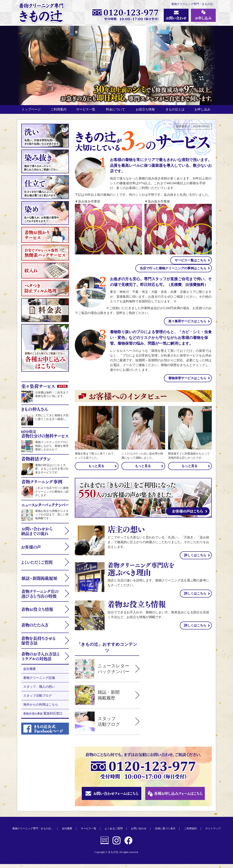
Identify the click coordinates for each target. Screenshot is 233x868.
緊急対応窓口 (43, 717)
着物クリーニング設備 (39, 682)
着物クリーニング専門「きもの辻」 (33, 833)
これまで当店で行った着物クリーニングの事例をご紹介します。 (45, 492)
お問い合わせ (139, 833)
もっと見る (96, 470)
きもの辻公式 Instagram (116, 844)
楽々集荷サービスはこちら (187, 325)
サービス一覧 (89, 833)
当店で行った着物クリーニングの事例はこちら (173, 272)
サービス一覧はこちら (191, 264)
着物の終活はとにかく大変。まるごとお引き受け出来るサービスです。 (45, 469)
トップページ (32, 111)
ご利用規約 (190, 833)
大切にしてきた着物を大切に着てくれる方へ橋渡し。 (45, 418)
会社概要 (30, 673)
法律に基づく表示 (165, 833)
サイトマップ (213, 833)
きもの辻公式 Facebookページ (128, 844)
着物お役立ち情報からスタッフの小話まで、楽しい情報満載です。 (45, 515)
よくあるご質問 (114, 833)
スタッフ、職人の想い (39, 691)
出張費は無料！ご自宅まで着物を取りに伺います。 (45, 395)
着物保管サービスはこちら (187, 382)
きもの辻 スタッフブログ (105, 844)
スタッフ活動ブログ (38, 700)
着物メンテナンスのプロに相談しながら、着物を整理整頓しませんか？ (45, 445)
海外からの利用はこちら (41, 708)
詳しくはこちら (195, 559)
